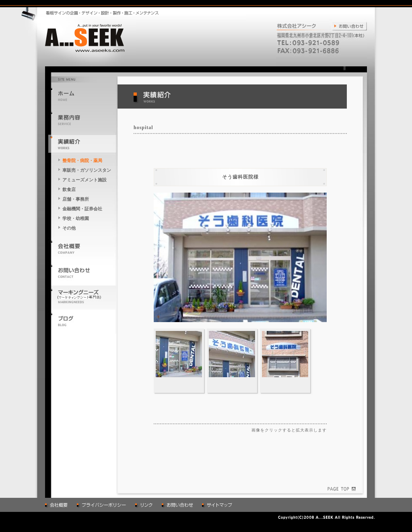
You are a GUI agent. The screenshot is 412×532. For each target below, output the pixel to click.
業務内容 (82, 120)
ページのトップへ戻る (342, 489)
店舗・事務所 (76, 199)
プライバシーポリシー (102, 505)
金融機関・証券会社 (82, 209)
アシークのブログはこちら (82, 321)
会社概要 (82, 248)
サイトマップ (218, 505)
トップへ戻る (82, 96)
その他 (69, 228)
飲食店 (69, 189)
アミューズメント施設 (84, 180)
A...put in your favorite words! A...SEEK (91, 37)
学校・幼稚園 (76, 218)
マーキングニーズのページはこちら (82, 297)
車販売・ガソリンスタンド (87, 171)
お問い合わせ (348, 25)
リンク (145, 505)
